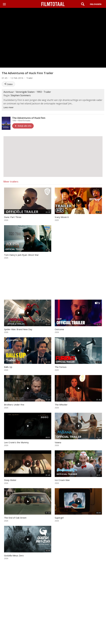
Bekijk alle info (23, 126)
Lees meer (8, 107)
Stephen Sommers (21, 95)
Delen (8, 84)
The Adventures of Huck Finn (29, 118)
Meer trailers (11, 182)
